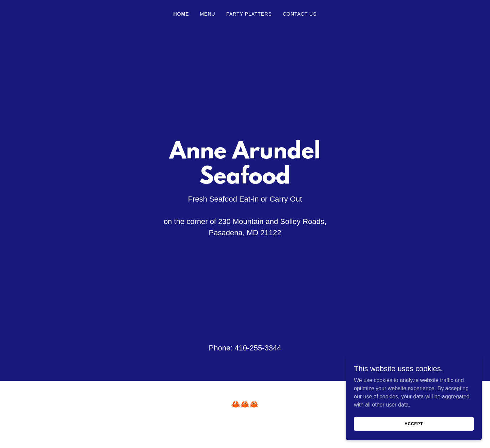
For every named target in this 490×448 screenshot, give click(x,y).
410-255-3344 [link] (258, 348)
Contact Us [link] (300, 14)
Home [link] (181, 14)
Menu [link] (207, 14)
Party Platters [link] (249, 14)
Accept (414, 424)
